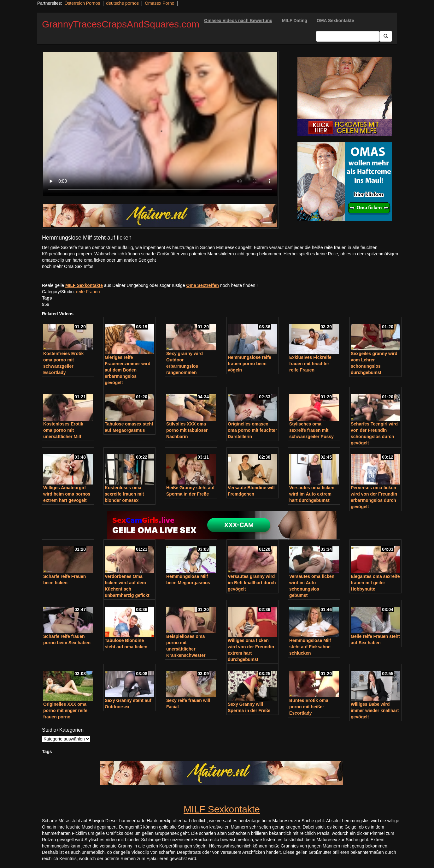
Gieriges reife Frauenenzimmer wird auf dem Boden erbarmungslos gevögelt (128, 370)
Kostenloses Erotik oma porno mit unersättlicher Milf (63, 430)
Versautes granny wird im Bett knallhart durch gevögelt (252, 583)
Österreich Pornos (82, 3)
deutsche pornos (122, 3)
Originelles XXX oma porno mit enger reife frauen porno (65, 710)
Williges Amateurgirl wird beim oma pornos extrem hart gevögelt (67, 494)
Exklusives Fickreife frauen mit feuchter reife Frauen (310, 364)
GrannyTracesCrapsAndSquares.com (121, 24)
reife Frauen (88, 292)
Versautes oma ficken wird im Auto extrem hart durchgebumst (312, 494)
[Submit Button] (386, 36)
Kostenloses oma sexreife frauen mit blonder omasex (124, 494)
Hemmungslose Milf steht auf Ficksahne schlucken (310, 647)
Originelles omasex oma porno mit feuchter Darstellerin (252, 430)
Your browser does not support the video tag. (160, 124)
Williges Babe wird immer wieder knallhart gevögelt (375, 710)
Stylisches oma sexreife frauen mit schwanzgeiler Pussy (311, 430)
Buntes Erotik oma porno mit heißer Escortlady (309, 707)
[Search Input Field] (348, 36)
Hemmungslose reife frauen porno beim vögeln (249, 364)
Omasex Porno (159, 3)
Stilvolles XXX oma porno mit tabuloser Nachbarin (187, 430)
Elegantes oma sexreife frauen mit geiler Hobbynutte (375, 583)
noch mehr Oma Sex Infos (68, 266)
